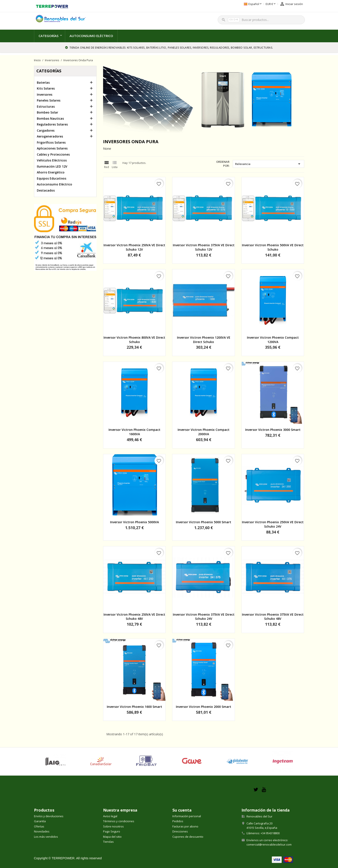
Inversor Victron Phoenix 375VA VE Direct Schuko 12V (204, 247)
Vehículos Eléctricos (52, 160)
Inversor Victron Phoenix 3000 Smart (273, 430)
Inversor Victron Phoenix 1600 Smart (134, 707)
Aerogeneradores (50, 136)
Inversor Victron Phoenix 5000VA (134, 522)
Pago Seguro (112, 831)
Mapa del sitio (112, 837)
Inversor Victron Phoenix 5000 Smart (204, 522)
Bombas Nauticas (50, 118)
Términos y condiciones (119, 821)
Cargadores (46, 130)
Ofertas (39, 826)
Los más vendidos (46, 837)
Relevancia (268, 164)
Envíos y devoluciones (49, 816)
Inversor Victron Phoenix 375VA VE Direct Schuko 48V (273, 617)
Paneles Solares (49, 100)
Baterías (43, 82)
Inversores (45, 94)
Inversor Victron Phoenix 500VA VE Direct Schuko (273, 247)
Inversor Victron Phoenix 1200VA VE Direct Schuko (204, 340)
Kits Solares (46, 88)
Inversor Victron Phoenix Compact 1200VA (273, 340)
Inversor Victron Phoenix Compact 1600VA (134, 432)
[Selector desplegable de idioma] (228, 4)
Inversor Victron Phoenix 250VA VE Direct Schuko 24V (273, 524)
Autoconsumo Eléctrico (91, 36)
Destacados (46, 190)
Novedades (42, 831)
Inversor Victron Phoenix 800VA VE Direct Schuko (134, 340)
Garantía (40, 821)
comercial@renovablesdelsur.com (269, 844)
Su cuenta (182, 810)
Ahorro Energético (51, 172)
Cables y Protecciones (53, 154)
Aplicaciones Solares (52, 148)
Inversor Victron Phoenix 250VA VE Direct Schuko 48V (134, 617)
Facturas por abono (185, 826)
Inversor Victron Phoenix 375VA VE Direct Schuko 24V (204, 617)
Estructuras (46, 106)
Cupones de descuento (188, 837)
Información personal (187, 816)
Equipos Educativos (52, 178)
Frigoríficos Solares (51, 142)
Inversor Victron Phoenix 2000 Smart (204, 707)
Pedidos (178, 821)
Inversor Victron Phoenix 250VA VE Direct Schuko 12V (134, 247)
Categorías (48, 36)
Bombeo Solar (48, 112)
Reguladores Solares (52, 124)
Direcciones (180, 831)
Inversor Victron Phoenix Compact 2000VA (204, 432)
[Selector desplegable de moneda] (246, 4)
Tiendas (108, 842)
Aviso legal (110, 816)
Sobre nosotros (113, 826)
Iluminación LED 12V (52, 166)
